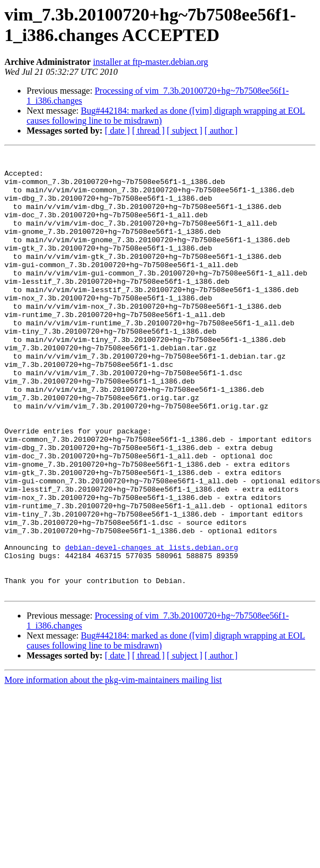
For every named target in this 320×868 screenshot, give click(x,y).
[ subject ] (185, 131)
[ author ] (221, 131)
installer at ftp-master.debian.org (151, 62)
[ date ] (117, 131)
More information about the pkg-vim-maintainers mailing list (113, 768)
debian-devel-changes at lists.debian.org (151, 627)
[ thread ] (148, 131)
